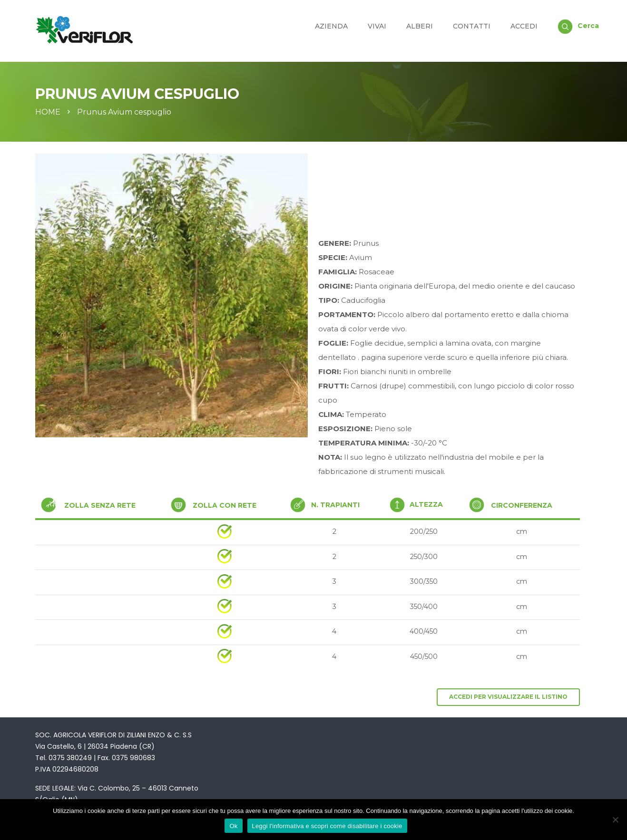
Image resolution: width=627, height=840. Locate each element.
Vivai (377, 26)
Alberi (420, 26)
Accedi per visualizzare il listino (508, 697)
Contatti (472, 26)
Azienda (331, 26)
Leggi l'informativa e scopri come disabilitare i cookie (327, 826)
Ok (233, 826)
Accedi (524, 26)
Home (48, 112)
